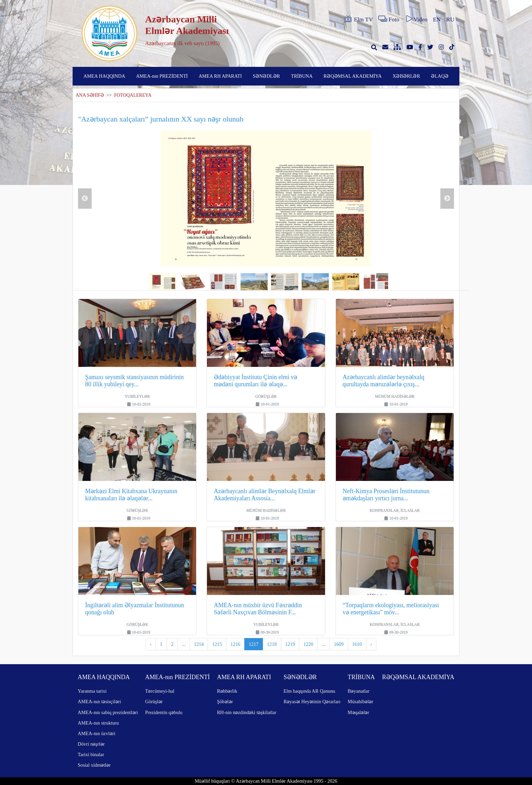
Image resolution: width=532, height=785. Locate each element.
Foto (389, 19)
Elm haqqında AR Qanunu (309, 691)
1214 (199, 644)
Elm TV (358, 19)
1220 (308, 644)
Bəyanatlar (359, 691)
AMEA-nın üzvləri (97, 733)
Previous (85, 199)
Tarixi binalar (91, 754)
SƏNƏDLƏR (266, 76)
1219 (290, 644)
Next (447, 199)
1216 (235, 644)
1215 (217, 644)
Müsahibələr (360, 702)
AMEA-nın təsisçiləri (99, 702)
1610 (357, 644)
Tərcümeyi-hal (160, 691)
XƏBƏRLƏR (406, 76)
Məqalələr (358, 712)
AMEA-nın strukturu (98, 723)
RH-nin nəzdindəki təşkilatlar (246, 712)
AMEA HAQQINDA (104, 76)
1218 (272, 644)
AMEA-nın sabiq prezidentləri (108, 712)
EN (437, 20)
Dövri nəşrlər (91, 744)
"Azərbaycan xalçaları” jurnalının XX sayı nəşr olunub (161, 119)
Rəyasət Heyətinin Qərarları (312, 702)
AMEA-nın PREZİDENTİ (162, 76)
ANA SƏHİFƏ (90, 95)
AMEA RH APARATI (220, 76)
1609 (339, 644)
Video (416, 19)
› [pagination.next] (371, 644)
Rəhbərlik (227, 691)
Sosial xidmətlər (94, 765)
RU (450, 20)
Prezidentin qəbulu (164, 712)
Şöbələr (225, 702)
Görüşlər (154, 702)
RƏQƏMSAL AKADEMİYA (353, 76)
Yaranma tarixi (92, 691)
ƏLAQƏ (440, 76)
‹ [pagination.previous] (151, 644)
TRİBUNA (302, 76)
